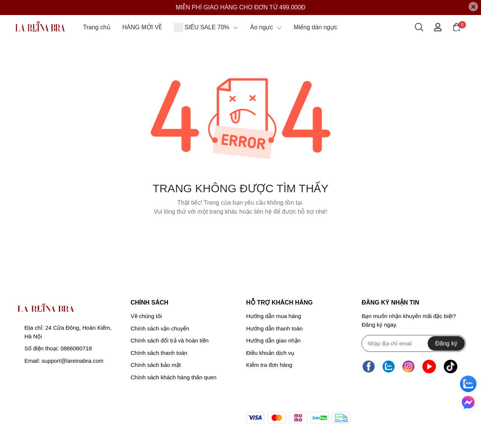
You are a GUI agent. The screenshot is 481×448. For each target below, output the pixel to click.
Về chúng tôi (146, 316)
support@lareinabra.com (73, 361)
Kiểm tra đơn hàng (269, 365)
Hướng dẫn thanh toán (274, 328)
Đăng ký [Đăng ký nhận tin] (446, 343)
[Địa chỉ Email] (414, 343)
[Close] (473, 7)
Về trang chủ (240, 231)
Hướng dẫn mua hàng (274, 316)
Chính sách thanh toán (159, 353)
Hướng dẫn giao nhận (273, 340)
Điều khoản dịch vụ (270, 353)
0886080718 (76, 348)
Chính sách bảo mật (156, 365)
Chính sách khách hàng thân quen (174, 377)
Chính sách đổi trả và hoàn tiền (170, 340)
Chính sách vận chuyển (160, 328)
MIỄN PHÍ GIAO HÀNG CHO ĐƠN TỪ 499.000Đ (241, 7)
